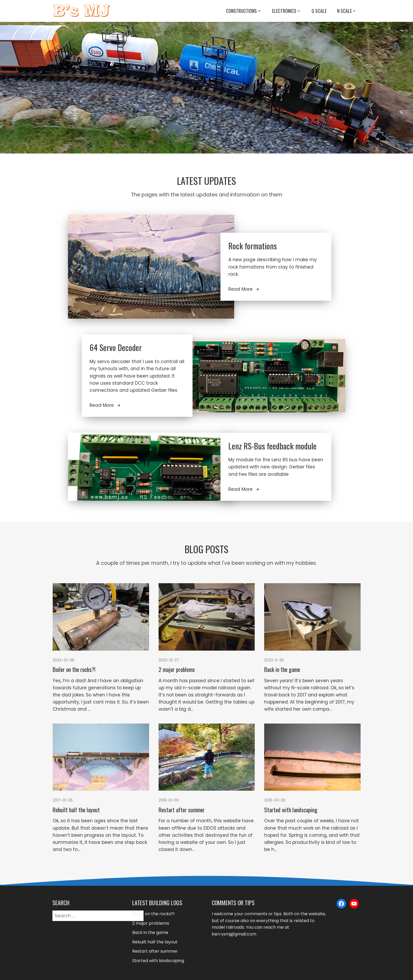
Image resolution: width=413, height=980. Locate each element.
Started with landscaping (291, 810)
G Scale (319, 11)
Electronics (287, 11)
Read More (244, 289)
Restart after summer (182, 810)
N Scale (347, 11)
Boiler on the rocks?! (74, 669)
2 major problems (177, 669)
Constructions (244, 11)
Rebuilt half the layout (76, 810)
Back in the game (282, 669)
